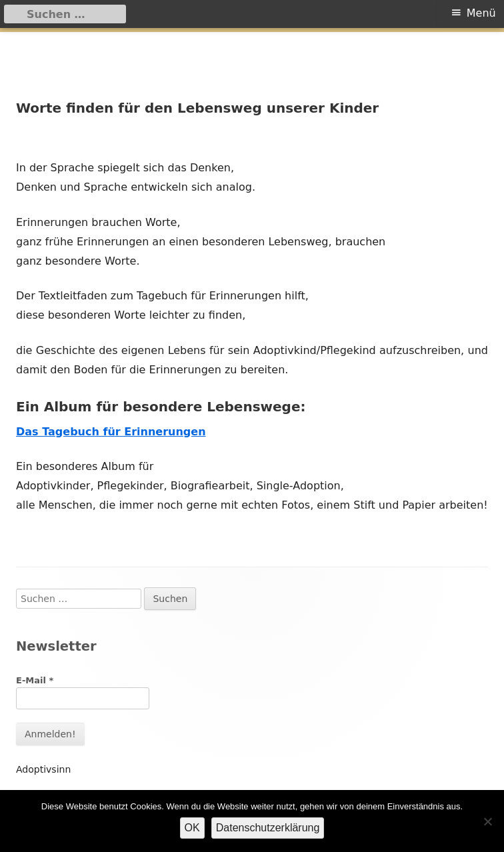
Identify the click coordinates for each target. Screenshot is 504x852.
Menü (481, 13)
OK (192, 828)
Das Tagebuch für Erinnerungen (111, 432)
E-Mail (35, 680)
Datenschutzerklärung (268, 828)
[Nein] (487, 821)
